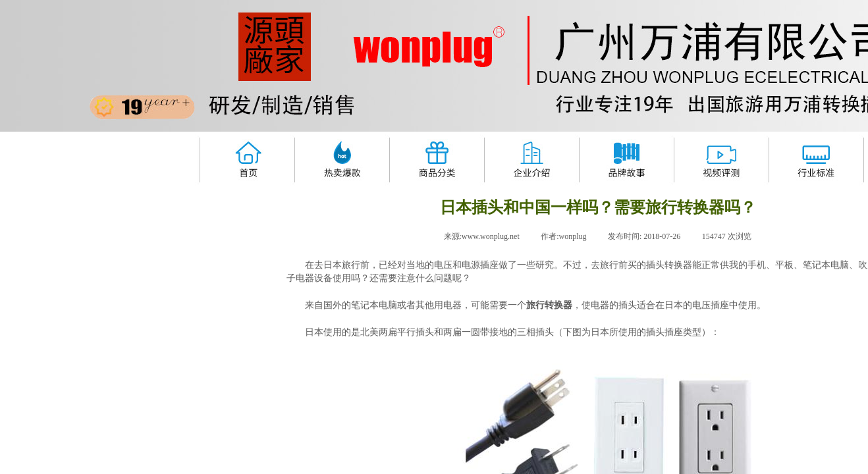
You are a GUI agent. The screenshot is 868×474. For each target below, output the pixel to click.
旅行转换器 (549, 305)
